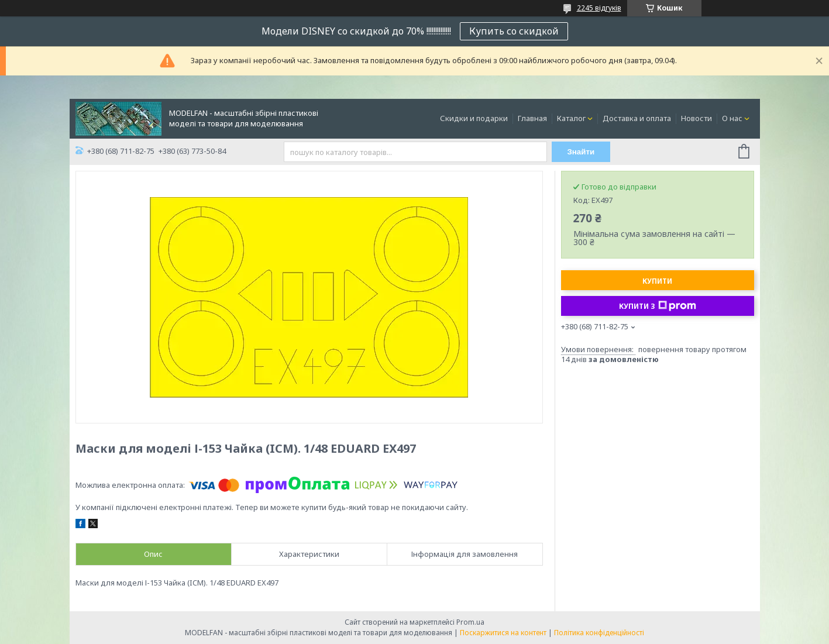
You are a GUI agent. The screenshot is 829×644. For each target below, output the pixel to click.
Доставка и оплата (637, 118)
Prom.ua (470, 622)
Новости (696, 118)
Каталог (571, 118)
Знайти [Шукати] (581, 152)
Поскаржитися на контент (503, 633)
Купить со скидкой (514, 31)
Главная (532, 118)
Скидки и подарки (474, 118)
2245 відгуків (599, 8)
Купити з (658, 306)
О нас (732, 118)
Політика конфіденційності (599, 633)
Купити (657, 281)
